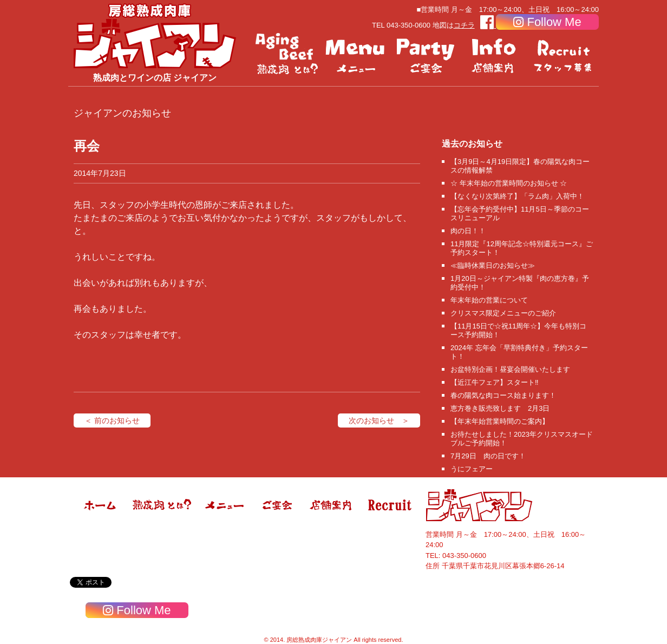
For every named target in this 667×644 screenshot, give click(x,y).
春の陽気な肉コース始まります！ (503, 395)
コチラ (464, 25)
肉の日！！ (468, 231)
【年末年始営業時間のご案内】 (500, 421)
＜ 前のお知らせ (112, 420)
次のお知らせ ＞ (379, 420)
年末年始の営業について (489, 300)
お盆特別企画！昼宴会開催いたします (510, 369)
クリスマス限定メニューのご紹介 (503, 313)
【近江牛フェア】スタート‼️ (495, 382)
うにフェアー (472, 469)
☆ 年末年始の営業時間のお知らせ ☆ (509, 183)
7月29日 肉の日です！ (488, 456)
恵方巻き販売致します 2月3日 (500, 408)
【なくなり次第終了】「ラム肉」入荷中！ (517, 196)
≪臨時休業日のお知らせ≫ (493, 265)
